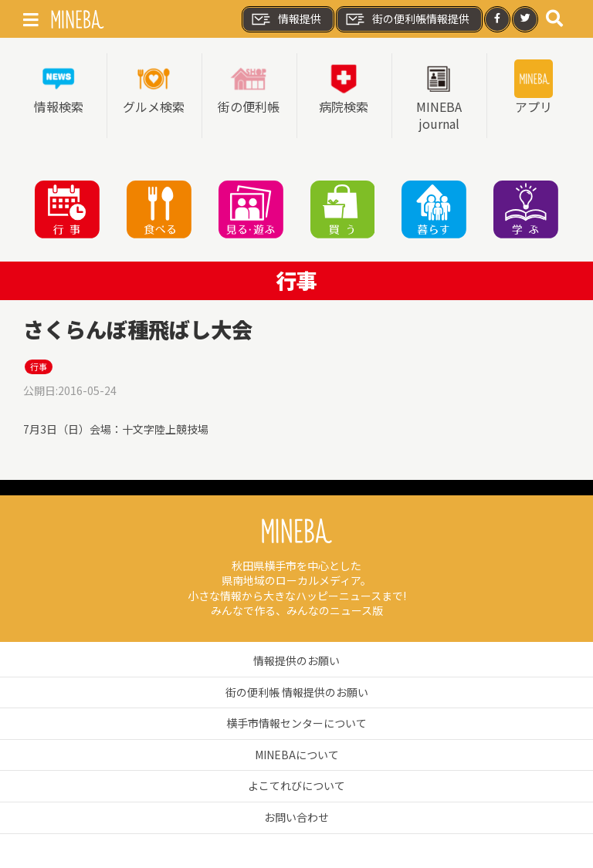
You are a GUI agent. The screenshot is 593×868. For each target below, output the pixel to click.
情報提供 (286, 19)
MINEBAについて (297, 755)
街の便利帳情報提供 (407, 19)
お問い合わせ (296, 817)
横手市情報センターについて (296, 723)
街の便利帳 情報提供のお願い (297, 692)
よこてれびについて (296, 785)
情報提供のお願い (296, 660)
